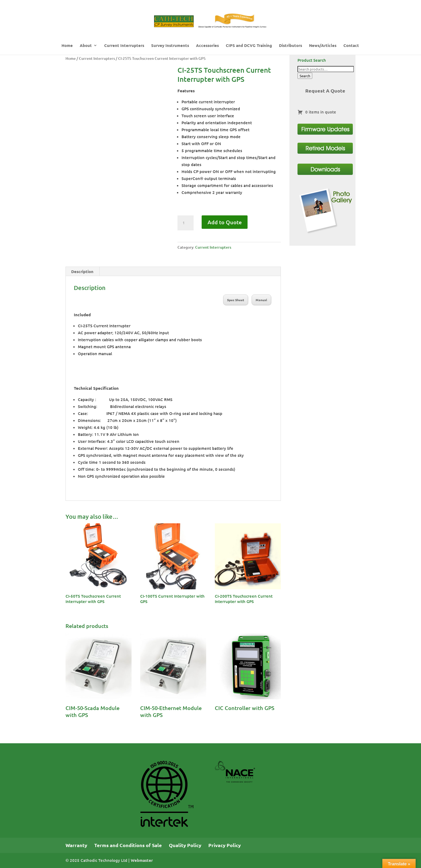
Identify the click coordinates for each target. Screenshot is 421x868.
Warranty (76, 845)
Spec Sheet (236, 300)
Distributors (291, 46)
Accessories (207, 46)
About (86, 46)
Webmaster (142, 860)
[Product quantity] (186, 223)
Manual (261, 300)
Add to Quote (225, 222)
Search (305, 76)
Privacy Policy (225, 845)
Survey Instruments (170, 46)
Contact (351, 46)
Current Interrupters (124, 46)
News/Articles (323, 46)
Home (67, 46)
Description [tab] (82, 271)
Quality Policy (185, 845)
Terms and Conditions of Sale (128, 845)
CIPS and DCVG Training (249, 46)
